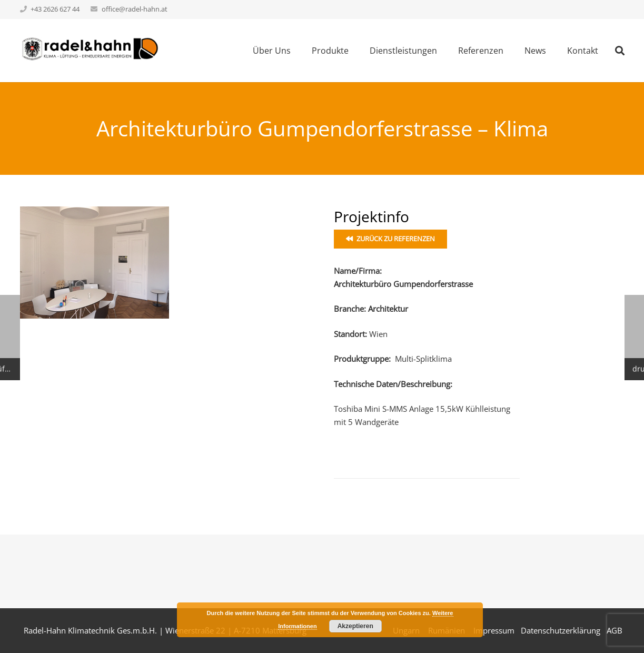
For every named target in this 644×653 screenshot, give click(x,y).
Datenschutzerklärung (561, 630)
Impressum (494, 630)
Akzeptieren (355, 626)
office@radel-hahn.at (135, 9)
